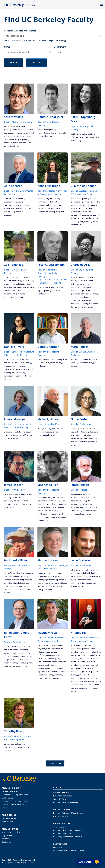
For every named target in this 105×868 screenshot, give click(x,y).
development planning (79, 304)
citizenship (8, 494)
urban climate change (79, 576)
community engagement (13, 297)
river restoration (88, 205)
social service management (48, 432)
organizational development (48, 435)
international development (81, 300)
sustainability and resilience (23, 281)
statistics (86, 494)
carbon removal (44, 645)
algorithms (51, 573)
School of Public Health (81, 424)
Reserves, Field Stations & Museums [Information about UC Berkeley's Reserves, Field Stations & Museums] (68, 837)
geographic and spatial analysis (16, 287)
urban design (55, 199)
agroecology (9, 744)
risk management (54, 576)
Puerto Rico (20, 366)
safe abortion (89, 435)
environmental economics (48, 668)
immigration (50, 363)
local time (84, 507)
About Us (6, 839)
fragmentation (76, 494)
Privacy (5, 862)
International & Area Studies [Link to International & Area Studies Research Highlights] (14, 804)
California (19, 369)
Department (60, 47)
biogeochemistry (11, 747)
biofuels (41, 655)
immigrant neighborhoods (14, 656)
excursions (93, 507)
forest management (53, 652)
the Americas (9, 507)
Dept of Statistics (79, 490)
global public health (88, 573)
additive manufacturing (13, 143)
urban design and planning (14, 432)
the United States (18, 498)
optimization (50, 580)
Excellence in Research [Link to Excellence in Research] (12, 791)
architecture (53, 287)
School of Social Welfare (49, 424)
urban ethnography (23, 504)
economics (42, 573)
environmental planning (47, 205)
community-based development (83, 297)
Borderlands (9, 369)
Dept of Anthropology (14, 490)
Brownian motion (88, 498)
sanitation (80, 278)
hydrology (88, 202)
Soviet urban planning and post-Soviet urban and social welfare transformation (52, 504)
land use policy (54, 658)
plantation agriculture (53, 655)
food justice (83, 281)
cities (28, 498)
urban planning (43, 199)
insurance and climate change (49, 501)
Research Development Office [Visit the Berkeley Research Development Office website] (66, 802)
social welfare (58, 429)
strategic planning (44, 429)
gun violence (86, 570)
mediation (91, 580)
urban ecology (83, 662)
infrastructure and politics (47, 511)
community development (47, 202)
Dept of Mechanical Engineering (19, 122)
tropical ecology (51, 665)
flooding (74, 655)
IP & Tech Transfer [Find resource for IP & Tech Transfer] (61, 816)
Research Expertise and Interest (20, 31)
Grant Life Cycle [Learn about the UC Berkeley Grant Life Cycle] (60, 799)
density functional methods (15, 573)
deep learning (15, 146)
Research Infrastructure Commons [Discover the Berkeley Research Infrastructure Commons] (68, 830)
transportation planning (47, 130)
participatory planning (90, 294)
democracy (8, 501)
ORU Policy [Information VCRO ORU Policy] (58, 847)
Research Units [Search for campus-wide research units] (8, 822)
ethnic (27, 653)
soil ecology (20, 744)
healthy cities (50, 136)
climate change (80, 668)
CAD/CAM (18, 133)
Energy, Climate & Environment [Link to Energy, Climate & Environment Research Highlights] (15, 801)
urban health (76, 570)
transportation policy (46, 133)
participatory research (13, 376)
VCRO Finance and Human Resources (69, 851)
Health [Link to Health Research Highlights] (5, 808)
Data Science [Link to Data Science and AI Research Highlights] (7, 798)
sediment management (91, 215)
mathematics (76, 498)
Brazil (16, 494)
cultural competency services (15, 666)
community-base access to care (83, 429)
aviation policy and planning (15, 208)
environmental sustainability (82, 287)
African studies (88, 307)
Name (7, 47)
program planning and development (18, 663)
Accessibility (14, 862)
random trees (76, 511)
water (73, 278)
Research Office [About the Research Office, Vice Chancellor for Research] (10, 829)
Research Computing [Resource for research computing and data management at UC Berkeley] (62, 833)
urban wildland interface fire (89, 655)
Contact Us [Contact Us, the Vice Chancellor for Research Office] (6, 842)
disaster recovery (19, 373)
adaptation (92, 668)
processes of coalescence (81, 514)
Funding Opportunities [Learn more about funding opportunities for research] (63, 796)
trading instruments (45, 590)
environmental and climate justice (17, 284)
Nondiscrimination (28, 862)
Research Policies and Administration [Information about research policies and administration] (69, 813)
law (31, 494)
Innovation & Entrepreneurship (15, 795)
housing (59, 363)
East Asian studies (11, 647)
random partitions (90, 511)
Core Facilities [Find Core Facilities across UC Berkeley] (59, 827)
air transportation (85, 363)
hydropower (76, 218)
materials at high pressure (22, 580)
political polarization (79, 134)
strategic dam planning (90, 218)
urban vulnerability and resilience (50, 498)
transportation (43, 360)
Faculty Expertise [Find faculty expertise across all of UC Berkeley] (9, 818)
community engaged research (82, 658)
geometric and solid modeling (16, 126)
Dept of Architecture (47, 270)
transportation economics (14, 199)
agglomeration (43, 366)
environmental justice (79, 291)
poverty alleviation (87, 284)
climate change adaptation (90, 652)
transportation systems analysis (16, 205)
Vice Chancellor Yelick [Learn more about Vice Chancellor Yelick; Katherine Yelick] (11, 832)
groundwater (85, 665)
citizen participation (57, 212)
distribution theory (78, 501)
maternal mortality (78, 432)
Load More (55, 763)
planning (7, 498)
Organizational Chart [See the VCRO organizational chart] (11, 835)
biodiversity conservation (47, 662)
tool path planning (22, 139)
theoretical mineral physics (14, 583)
